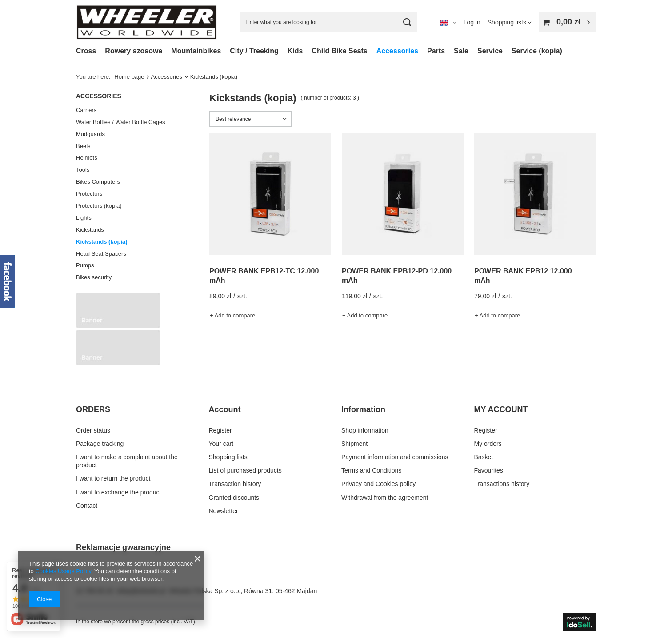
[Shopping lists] (510, 22)
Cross (86, 51)
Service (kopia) (537, 51)
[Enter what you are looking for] (328, 22)
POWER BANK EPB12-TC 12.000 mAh (264, 276)
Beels (83, 146)
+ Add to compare (232, 315)
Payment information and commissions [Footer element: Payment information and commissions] (395, 457)
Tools (83, 170)
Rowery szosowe (134, 51)
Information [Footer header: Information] (363, 409)
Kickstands (90, 230)
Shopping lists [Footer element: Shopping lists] (228, 457)
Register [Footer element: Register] (220, 430)
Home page (129, 77)
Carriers (86, 110)
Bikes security (94, 277)
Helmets (87, 158)
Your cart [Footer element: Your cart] (221, 444)
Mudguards (90, 134)
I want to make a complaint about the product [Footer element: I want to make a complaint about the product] (127, 461)
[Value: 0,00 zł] (567, 22)
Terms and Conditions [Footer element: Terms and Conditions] (371, 470)
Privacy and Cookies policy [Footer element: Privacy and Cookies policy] (378, 484)
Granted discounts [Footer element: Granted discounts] (234, 498)
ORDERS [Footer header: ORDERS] (93, 409)
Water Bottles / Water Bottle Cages (121, 122)
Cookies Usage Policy (63, 571)
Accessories (397, 51)
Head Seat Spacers (101, 254)
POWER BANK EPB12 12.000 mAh (523, 276)
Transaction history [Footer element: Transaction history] (235, 484)
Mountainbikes (196, 51)
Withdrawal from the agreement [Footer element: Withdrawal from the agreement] (385, 498)
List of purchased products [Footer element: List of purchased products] (245, 470)
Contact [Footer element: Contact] (87, 506)
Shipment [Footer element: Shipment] (354, 444)
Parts (436, 51)
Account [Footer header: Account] (225, 409)
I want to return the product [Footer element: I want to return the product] (113, 478)
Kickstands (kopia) (102, 242)
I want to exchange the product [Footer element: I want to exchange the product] (118, 492)
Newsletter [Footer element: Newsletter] (224, 511)
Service (490, 51)
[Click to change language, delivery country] (448, 22)
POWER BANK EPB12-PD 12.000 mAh (397, 276)
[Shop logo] (147, 22)
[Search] (407, 22)
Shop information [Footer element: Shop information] (365, 430)
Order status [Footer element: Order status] (93, 430)
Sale (461, 51)
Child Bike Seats (339, 51)
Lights (84, 218)
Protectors (89, 194)
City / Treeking (254, 51)
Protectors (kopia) (99, 206)
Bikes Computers (98, 182)
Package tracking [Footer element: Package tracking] (100, 444)
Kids (295, 51)
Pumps (85, 265)
